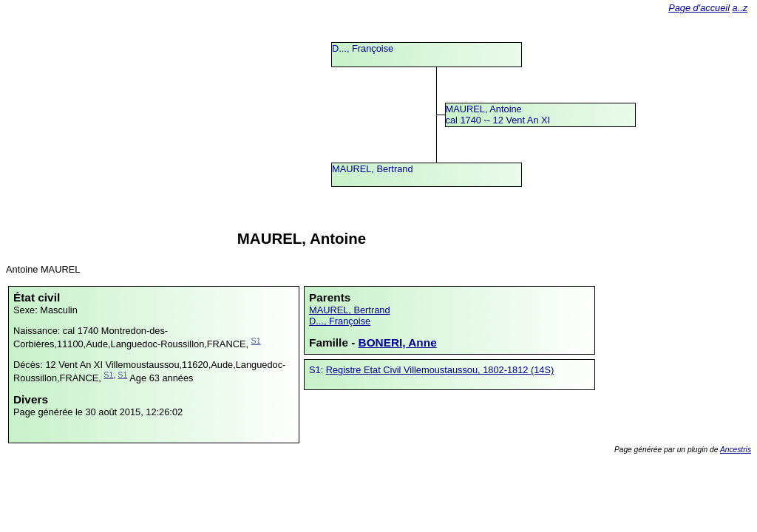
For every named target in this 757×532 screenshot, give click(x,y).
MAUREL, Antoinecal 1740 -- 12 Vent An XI (498, 115)
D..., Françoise (363, 48)
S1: (318, 370)
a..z (740, 8)
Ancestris (736, 450)
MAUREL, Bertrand (373, 169)
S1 (256, 341)
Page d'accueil (699, 8)
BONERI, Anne (398, 342)
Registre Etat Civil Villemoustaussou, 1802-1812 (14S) (440, 370)
